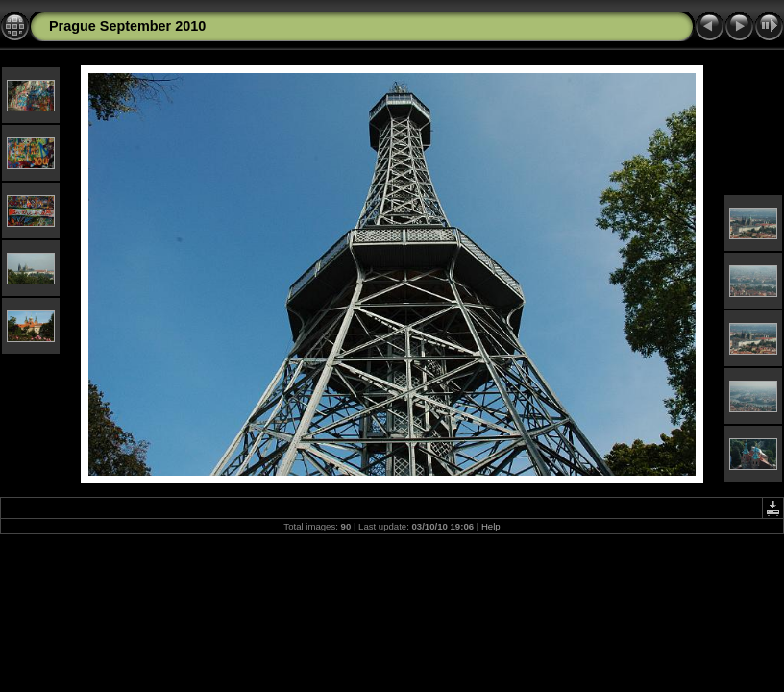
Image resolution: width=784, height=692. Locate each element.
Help (491, 526)
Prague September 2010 (127, 26)
